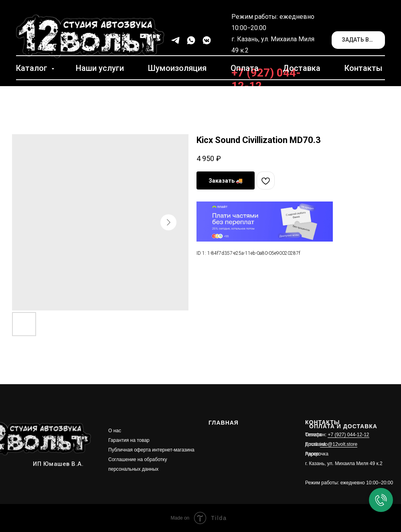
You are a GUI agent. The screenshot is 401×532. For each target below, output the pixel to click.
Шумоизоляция (177, 68)
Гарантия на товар (129, 440)
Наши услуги (100, 68)
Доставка (302, 68)
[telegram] (175, 40)
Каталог (33, 68)
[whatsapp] (191, 40)
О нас (115, 431)
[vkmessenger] (207, 40)
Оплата (245, 68)
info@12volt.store (339, 444)
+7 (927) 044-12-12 (348, 435)
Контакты (364, 68)
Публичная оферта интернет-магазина (151, 450)
